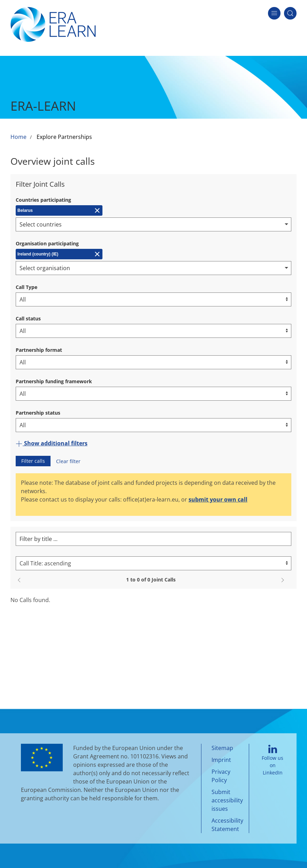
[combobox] (153, 224)
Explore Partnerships (64, 137)
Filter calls (33, 461)
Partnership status (38, 413)
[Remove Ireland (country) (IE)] (59, 254)
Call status (28, 318)
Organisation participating (47, 243)
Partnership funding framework (54, 381)
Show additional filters (52, 443)
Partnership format (39, 350)
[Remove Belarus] (59, 210)
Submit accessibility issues (227, 800)
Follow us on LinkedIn (273, 760)
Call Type (26, 287)
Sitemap (222, 748)
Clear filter (68, 461)
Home (18, 137)
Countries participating (43, 200)
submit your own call (218, 499)
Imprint (221, 760)
